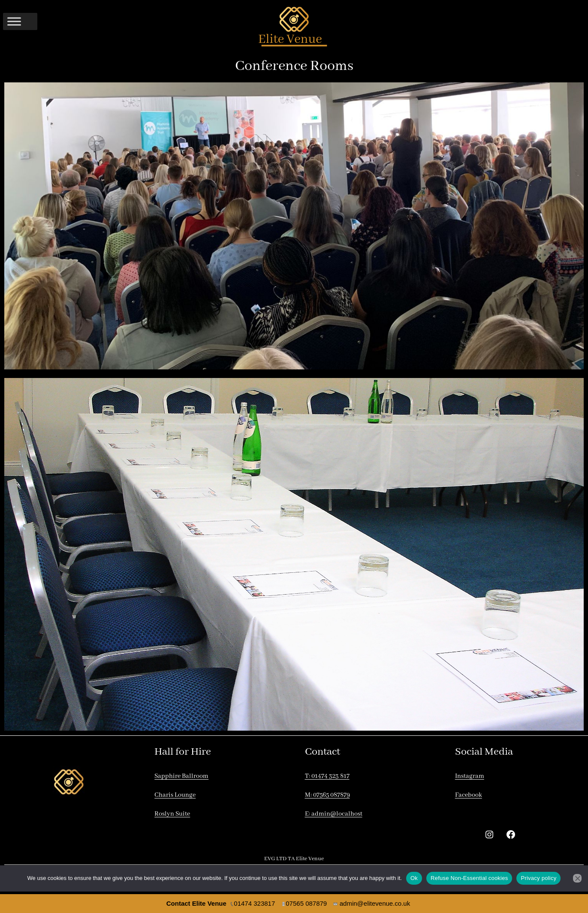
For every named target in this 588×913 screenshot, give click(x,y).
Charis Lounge (175, 795)
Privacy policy (538, 878)
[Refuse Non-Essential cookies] (577, 878)
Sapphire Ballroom (181, 776)
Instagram (470, 776)
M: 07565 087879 (327, 795)
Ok (414, 878)
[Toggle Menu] (14, 21)
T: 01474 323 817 (327, 776)
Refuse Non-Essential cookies (469, 878)
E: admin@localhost (334, 814)
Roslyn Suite (172, 814)
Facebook (469, 795)
